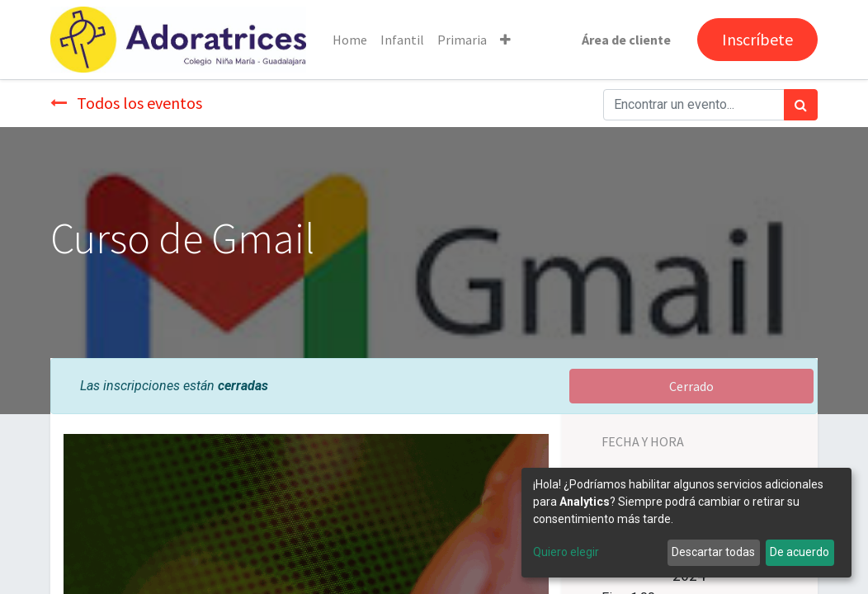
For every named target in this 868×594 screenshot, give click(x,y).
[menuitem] (350, 40)
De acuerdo (800, 552)
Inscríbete (757, 39)
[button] (505, 40)
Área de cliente (626, 40)
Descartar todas (713, 552)
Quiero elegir (566, 552)
